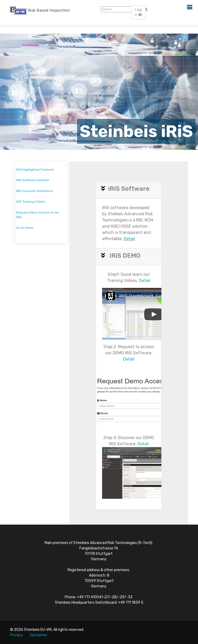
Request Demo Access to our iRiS (38, 215)
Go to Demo (25, 228)
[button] (105, 189)
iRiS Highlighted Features (35, 170)
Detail (129, 239)
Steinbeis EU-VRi (38, 630)
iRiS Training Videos (31, 202)
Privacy (16, 635)
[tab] (129, 190)
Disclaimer (39, 635)
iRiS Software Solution (33, 180)
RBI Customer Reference (34, 191)
